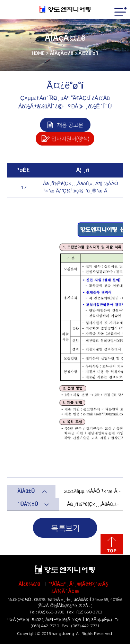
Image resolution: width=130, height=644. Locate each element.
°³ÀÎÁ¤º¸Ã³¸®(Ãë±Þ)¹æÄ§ (78, 584)
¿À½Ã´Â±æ (65, 592)
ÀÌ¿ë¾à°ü (29, 584)
